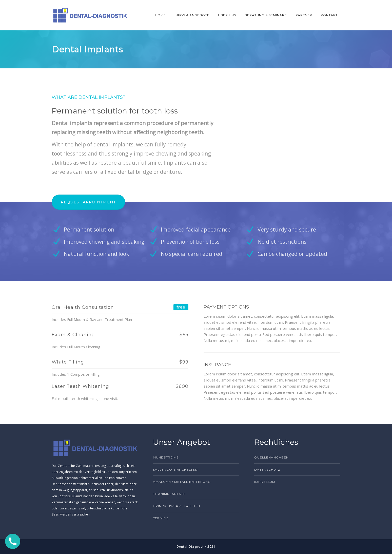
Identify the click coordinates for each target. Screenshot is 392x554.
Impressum (265, 482)
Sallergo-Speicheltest (176, 470)
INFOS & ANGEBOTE (192, 15)
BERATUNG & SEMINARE (266, 15)
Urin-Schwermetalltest (177, 506)
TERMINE (161, 518)
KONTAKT (329, 15)
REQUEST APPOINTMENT (88, 202)
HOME (160, 15)
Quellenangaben (271, 457)
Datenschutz (267, 470)
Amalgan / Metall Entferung (182, 482)
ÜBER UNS (227, 15)
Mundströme (166, 457)
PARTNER (304, 15)
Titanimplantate (169, 494)
